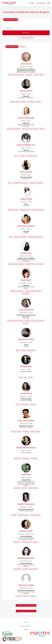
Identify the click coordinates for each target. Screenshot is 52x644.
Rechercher (26, 33)
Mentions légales (25, 626)
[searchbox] (26, 23)
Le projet (31, 3)
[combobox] (26, 22)
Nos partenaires (41, 3)
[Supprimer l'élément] (17, 20)
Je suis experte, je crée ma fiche (26, 611)
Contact (25, 622)
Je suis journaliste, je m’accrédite (26, 605)
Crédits (26, 629)
